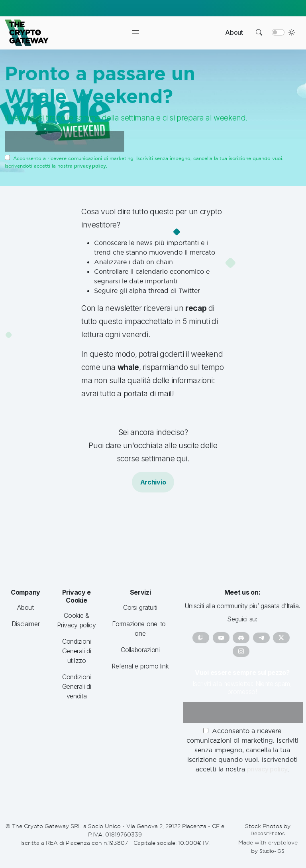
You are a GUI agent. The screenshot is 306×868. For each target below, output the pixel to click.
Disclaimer (26, 624)
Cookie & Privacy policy (76, 620)
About (234, 32)
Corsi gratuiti (140, 607)
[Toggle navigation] (135, 33)
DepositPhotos (268, 833)
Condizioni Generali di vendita (76, 686)
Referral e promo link (140, 666)
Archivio (153, 482)
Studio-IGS (272, 851)
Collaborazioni (140, 650)
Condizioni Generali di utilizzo (76, 651)
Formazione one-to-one (140, 629)
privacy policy (90, 166)
